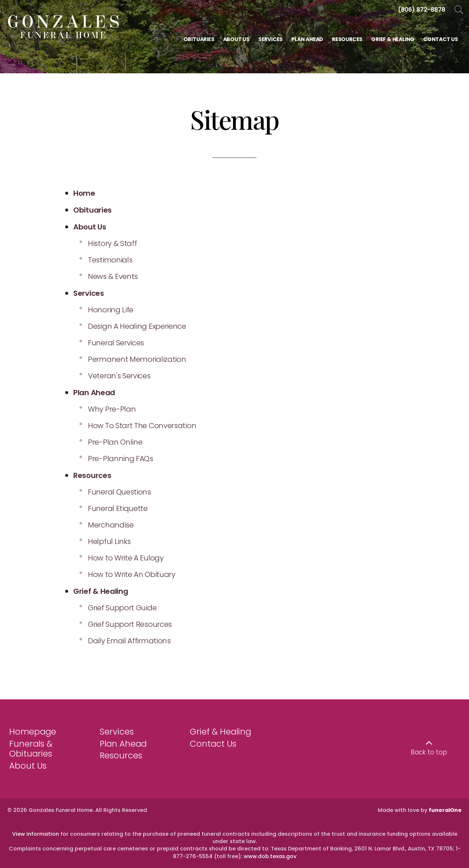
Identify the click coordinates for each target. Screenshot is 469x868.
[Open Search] (459, 10)
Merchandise (111, 525)
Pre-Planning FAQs (121, 459)
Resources (121, 755)
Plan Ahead (123, 744)
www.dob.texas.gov (270, 856)
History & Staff (112, 243)
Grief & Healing (220, 732)
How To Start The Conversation (142, 426)
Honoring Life (111, 310)
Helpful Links (109, 541)
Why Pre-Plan (112, 409)
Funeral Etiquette (118, 508)
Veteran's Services (119, 376)
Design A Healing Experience (137, 326)
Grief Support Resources (130, 624)
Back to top (429, 752)
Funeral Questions (119, 492)
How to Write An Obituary (132, 574)
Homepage (33, 732)
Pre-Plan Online (115, 442)
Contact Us (213, 744)
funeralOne (445, 810)
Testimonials (110, 260)
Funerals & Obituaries (31, 749)
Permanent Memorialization (137, 359)
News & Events (113, 276)
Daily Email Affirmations (129, 641)
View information (36, 834)
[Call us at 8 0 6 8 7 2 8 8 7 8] (422, 10)
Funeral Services (116, 343)
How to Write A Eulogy (126, 558)
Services (117, 732)
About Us (28, 766)
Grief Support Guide (122, 608)
